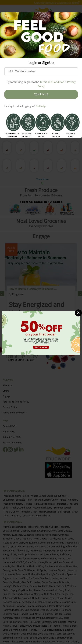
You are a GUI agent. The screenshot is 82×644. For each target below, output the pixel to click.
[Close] (78, 313)
